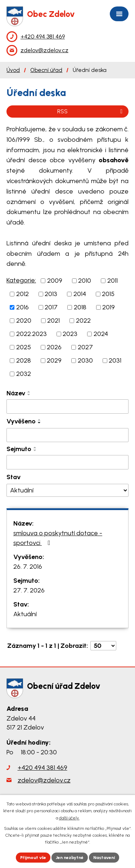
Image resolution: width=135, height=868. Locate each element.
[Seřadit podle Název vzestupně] (29, 392)
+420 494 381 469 (42, 768)
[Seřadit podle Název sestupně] (29, 395)
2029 (54, 360)
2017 (51, 307)
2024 (101, 334)
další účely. (69, 818)
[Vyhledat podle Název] (67, 406)
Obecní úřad (46, 70)
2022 (83, 321)
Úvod (13, 70)
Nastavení (104, 858)
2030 (85, 360)
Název (16, 393)
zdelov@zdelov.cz (44, 780)
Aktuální (25, 614)
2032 (24, 374)
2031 (115, 360)
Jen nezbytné (70, 858)
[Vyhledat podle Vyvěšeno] (67, 435)
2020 (24, 321)
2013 (51, 294)
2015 (108, 294)
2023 (70, 334)
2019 (109, 307)
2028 (24, 360)
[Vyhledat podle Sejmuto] (67, 462)
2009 (55, 281)
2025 (24, 347)
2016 (22, 307)
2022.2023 (31, 334)
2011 (112, 281)
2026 (54, 347)
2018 (80, 307)
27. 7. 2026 (29, 590)
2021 (53, 321)
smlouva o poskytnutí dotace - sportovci (58, 538)
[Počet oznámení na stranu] (103, 646)
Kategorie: (21, 280)
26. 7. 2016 (28, 567)
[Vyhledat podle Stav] (67, 490)
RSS (91, 111)
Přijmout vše (33, 858)
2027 (85, 347)
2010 (85, 281)
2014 (80, 294)
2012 (22, 294)
